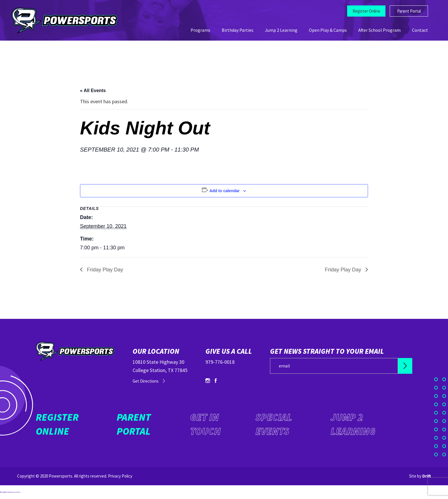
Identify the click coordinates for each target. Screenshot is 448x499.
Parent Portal (409, 11)
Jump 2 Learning (281, 30)
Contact (420, 30)
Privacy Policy (120, 476)
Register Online (366, 11)
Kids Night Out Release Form (10, 492)
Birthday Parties (238, 30)
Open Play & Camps (328, 30)
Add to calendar (225, 191)
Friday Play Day (104, 270)
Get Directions (146, 381)
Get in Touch (205, 424)
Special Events (274, 424)
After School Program (379, 30)
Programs (200, 30)
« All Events (93, 91)
